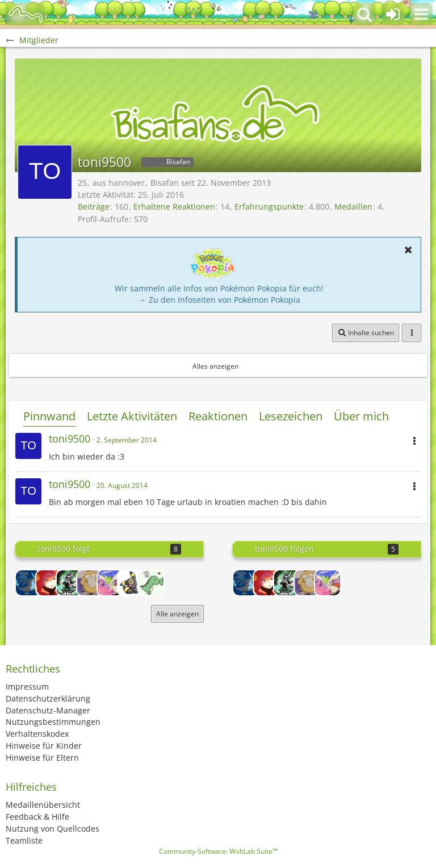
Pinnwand (49, 416)
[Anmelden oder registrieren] (393, 14)
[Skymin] (110, 583)
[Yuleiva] (131, 583)
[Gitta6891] (90, 583)
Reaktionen (218, 416)
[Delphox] (69, 583)
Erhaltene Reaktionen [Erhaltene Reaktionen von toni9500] (174, 206)
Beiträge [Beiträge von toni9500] (94, 206)
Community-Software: (218, 851)
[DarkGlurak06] (28, 583)
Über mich (361, 416)
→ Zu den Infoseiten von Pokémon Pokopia (219, 300)
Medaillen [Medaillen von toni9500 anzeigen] (353, 206)
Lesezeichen (291, 416)
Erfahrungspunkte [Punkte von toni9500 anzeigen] (269, 206)
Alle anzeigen (177, 614)
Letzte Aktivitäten (132, 416)
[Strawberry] (49, 583)
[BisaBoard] (26, 14)
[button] (421, 14)
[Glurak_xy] (151, 583)
